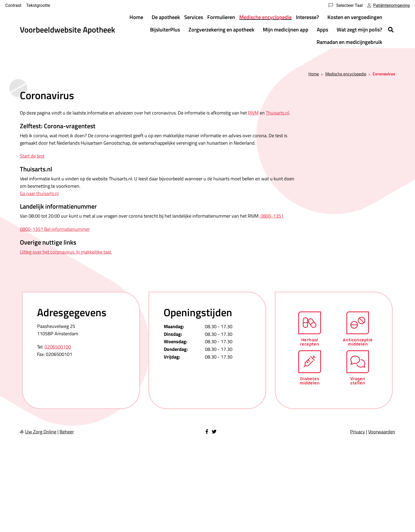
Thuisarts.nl (277, 113)
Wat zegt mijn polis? (359, 29)
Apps (322, 29)
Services (194, 17)
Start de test (32, 156)
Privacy (358, 432)
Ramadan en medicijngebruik (349, 42)
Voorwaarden (382, 432)
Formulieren (221, 17)
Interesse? (307, 17)
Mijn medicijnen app (286, 29)
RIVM (253, 113)
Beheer (67, 432)
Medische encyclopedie (265, 17)
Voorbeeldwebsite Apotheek (67, 30)
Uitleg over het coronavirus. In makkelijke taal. (66, 252)
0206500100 (58, 347)
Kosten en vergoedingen (355, 17)
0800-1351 (272, 216)
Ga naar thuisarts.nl (39, 193)
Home (136, 17)
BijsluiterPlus (165, 29)
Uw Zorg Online (41, 432)
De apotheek (166, 17)
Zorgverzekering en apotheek (221, 29)
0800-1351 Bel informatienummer (55, 229)
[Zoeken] (391, 30)
